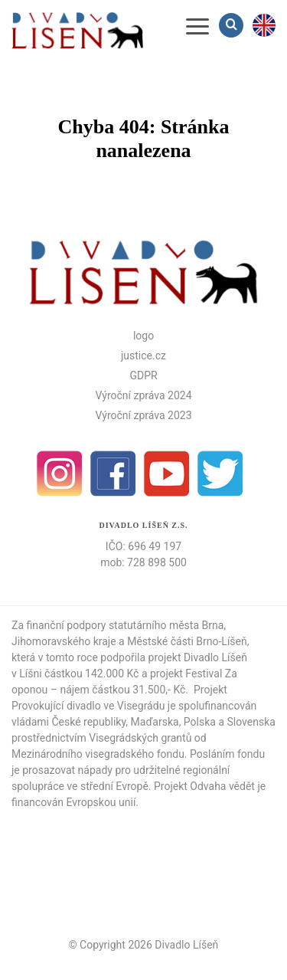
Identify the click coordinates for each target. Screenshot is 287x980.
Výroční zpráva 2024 (143, 395)
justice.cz (143, 356)
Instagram (60, 474)
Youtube (167, 474)
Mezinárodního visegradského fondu (98, 754)
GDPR (143, 375)
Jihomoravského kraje (64, 641)
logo (143, 336)
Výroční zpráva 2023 (143, 415)
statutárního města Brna (166, 625)
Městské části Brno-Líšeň (187, 641)
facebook (113, 474)
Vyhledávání (233, 25)
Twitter (220, 474)
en (264, 25)
